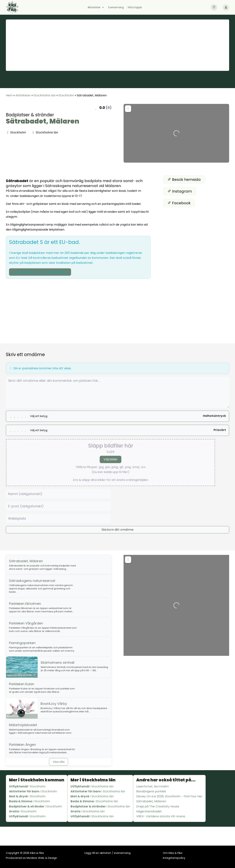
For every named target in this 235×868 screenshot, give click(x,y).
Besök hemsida (184, 180)
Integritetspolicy (174, 858)
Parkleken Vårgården (26, 623)
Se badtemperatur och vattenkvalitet (40, 272)
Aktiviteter (94, 8)
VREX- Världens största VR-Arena (161, 816)
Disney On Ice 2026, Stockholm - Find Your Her (169, 796)
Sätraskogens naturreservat (32, 581)
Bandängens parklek (151, 791)
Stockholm (66, 95)
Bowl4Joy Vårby (54, 704)
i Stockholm (27, 786)
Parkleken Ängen (22, 745)
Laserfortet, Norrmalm (152, 786)
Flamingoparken (22, 643)
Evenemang (116, 8)
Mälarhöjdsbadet (23, 725)
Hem (9, 95)
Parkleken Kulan (22, 684)
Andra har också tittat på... (166, 780)
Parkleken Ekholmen (25, 604)
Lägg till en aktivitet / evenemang (107, 853)
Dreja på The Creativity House (158, 806)
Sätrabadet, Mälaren (43, 121)
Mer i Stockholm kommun (37, 780)
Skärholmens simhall (57, 663)
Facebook (179, 203)
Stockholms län (45, 95)
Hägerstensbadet (149, 811)
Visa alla (59, 762)
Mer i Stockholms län (93, 780)
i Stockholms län (92, 786)
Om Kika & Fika (173, 853)
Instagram (180, 191)
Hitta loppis (135, 8)
